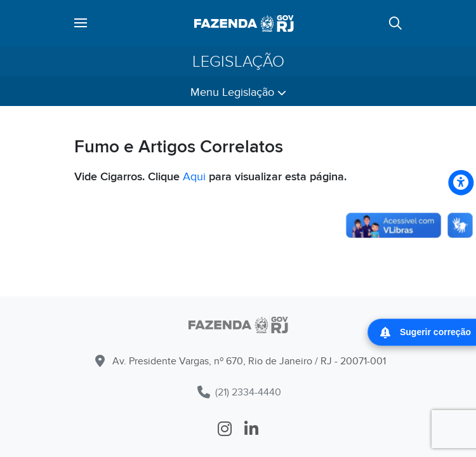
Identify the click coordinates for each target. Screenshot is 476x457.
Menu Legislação (238, 92)
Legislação (238, 62)
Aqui (194, 177)
